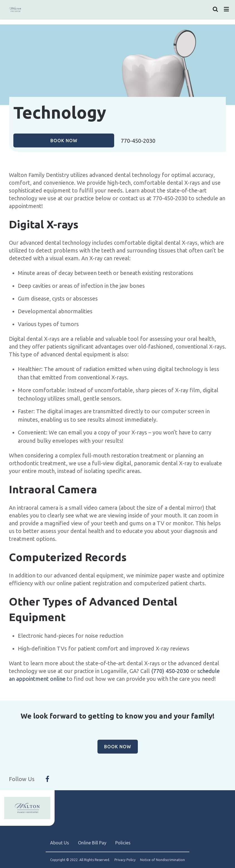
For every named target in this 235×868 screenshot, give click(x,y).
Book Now (64, 140)
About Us (60, 843)
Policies (123, 843)
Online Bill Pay (92, 843)
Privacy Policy (125, 860)
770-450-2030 (138, 141)
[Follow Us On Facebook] (47, 779)
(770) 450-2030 (170, 671)
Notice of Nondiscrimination (162, 860)
